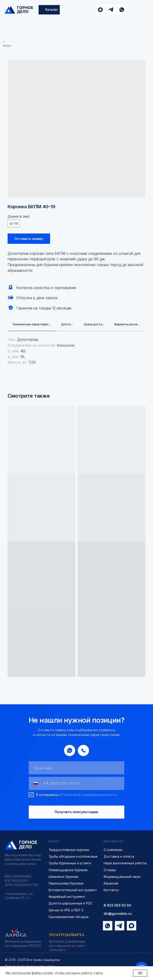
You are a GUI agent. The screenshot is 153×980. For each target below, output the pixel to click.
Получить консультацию (76, 812)
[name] (76, 768)
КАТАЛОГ (54, 842)
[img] (19, 10)
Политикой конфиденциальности (89, 795)
